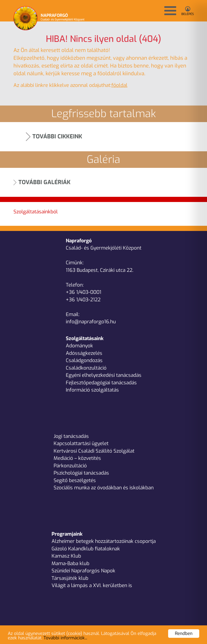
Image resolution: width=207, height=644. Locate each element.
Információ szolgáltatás (92, 390)
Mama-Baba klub (70, 563)
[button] (170, 11)
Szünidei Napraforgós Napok (83, 571)
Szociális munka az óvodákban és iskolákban (104, 488)
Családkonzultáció (86, 368)
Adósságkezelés (84, 353)
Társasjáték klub (70, 578)
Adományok (79, 346)
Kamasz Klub (66, 556)
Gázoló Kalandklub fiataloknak (86, 549)
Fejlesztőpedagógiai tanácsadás (101, 383)
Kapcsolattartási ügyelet (81, 443)
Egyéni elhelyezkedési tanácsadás (104, 375)
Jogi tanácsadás (71, 436)
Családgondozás (84, 360)
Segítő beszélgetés (75, 480)
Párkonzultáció (70, 466)
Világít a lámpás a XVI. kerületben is (92, 585)
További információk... (65, 638)
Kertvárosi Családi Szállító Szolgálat (94, 451)
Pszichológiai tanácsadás (81, 473)
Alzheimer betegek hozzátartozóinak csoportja (104, 541)
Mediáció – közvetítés (77, 458)
